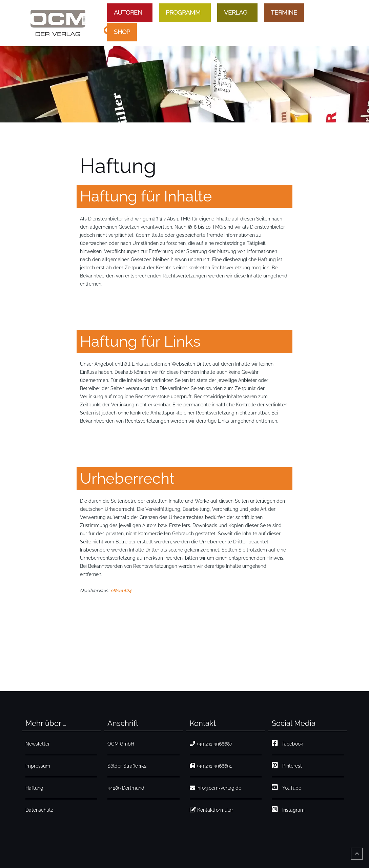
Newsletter (38, 744)
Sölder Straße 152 (127, 766)
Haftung (34, 788)
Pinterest (287, 766)
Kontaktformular (211, 810)
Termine (284, 12)
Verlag (236, 12)
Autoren (128, 12)
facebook (287, 744)
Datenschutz (39, 810)
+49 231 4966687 (211, 744)
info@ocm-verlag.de (216, 788)
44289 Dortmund (126, 788)
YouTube (286, 788)
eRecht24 (121, 591)
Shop (122, 32)
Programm (183, 12)
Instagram (288, 810)
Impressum (38, 766)
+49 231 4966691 (211, 766)
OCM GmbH (121, 744)
